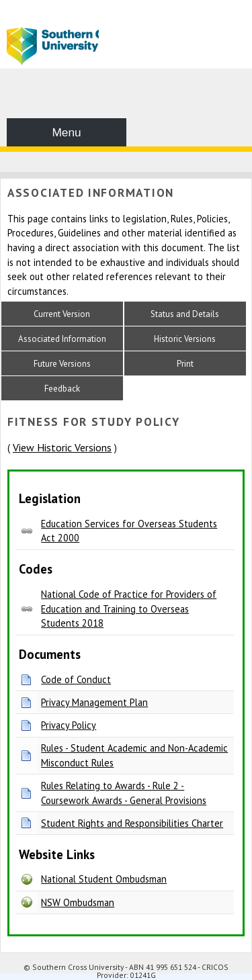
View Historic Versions (62, 447)
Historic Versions (185, 339)
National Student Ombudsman (104, 879)
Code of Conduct (76, 679)
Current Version (62, 314)
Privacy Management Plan (94, 702)
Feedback (62, 389)
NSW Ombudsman (78, 902)
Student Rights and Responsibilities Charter (132, 823)
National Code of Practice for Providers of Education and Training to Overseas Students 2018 (129, 609)
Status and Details (185, 314)
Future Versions (62, 364)
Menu (66, 132)
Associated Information (62, 339)
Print (185, 364)
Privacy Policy (69, 725)
